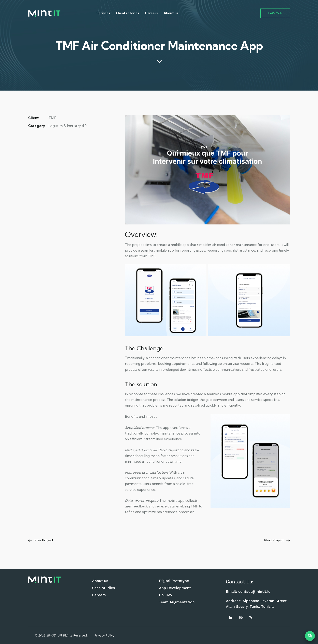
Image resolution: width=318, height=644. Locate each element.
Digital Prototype (174, 581)
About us (100, 581)
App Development (175, 588)
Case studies (104, 588)
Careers (99, 595)
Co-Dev (166, 595)
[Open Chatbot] (310, 636)
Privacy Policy (104, 635)
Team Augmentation (177, 602)
